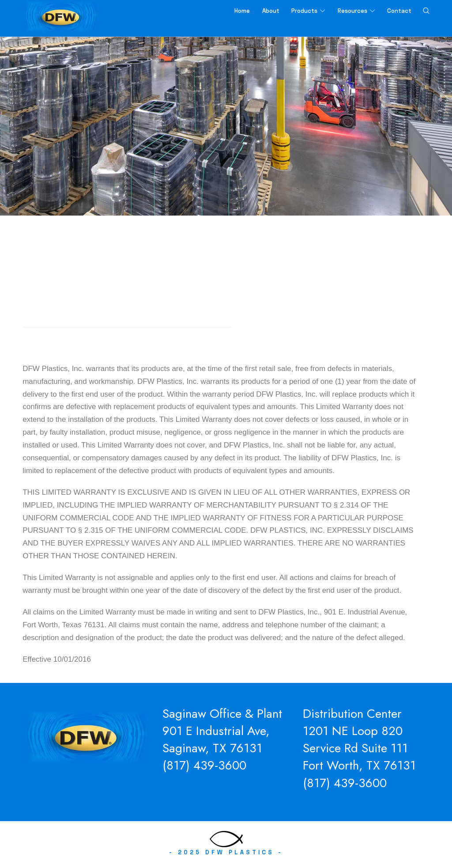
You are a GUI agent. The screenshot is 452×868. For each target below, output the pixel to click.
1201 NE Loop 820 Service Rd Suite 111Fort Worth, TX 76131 (359, 749)
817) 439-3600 (347, 784)
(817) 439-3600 (204, 767)
